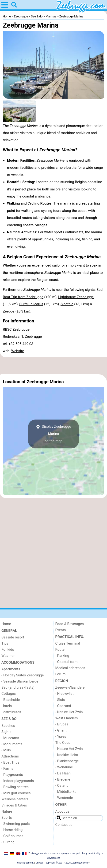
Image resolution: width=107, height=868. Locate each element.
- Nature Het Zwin (69, 712)
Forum (61, 674)
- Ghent (61, 730)
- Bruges (62, 724)
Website (18, 351)
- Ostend (62, 786)
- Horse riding (12, 830)
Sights (6, 732)
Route (60, 650)
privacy (40, 863)
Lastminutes (11, 712)
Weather (8, 656)
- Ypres (61, 736)
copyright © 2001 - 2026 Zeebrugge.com (67, 863)
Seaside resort (13, 637)
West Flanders (67, 718)
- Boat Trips (10, 762)
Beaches (8, 726)
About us (62, 811)
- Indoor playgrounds (18, 781)
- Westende (64, 798)
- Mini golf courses (16, 793)
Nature (7, 811)
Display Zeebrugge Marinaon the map (53, 434)
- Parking (62, 656)
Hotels (7, 706)
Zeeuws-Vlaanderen (71, 687)
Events (61, 630)
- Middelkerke (66, 792)
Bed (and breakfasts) (18, 687)
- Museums (10, 738)
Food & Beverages (70, 624)
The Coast (63, 743)
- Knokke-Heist (67, 755)
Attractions (10, 756)
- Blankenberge (67, 761)
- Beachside (11, 700)
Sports (7, 818)
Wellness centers (15, 799)
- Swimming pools (15, 824)
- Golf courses (12, 836)
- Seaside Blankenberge (20, 681)
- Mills (6, 750)
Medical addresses (70, 668)
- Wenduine (64, 767)
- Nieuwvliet (65, 694)
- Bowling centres (15, 787)
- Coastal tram (67, 662)
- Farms (7, 769)
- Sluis (60, 700)
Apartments (11, 669)
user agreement (25, 863)
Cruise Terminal (68, 643)
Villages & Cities (14, 805)
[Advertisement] (53, 366)
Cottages (9, 694)
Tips (5, 643)
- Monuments (12, 744)
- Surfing (8, 842)
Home (6, 624)
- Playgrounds (12, 775)
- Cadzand (63, 706)
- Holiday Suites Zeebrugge (23, 675)
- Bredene (63, 779)
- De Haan (63, 773)
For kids (8, 650)
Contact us (64, 825)
